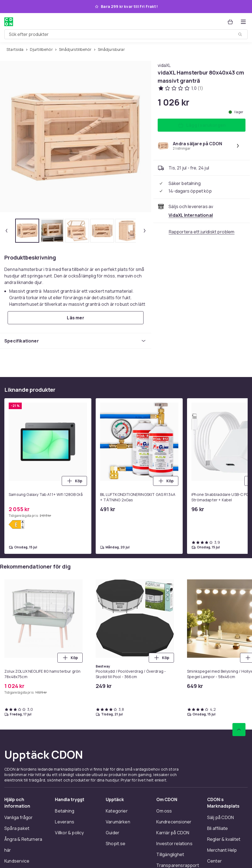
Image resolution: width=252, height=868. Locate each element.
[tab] (27, 231)
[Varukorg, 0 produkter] (230, 22)
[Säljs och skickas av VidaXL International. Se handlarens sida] (191, 215)
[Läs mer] (76, 318)
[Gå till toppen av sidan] (239, 730)
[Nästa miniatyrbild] (145, 231)
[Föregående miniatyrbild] (7, 231)
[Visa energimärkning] (16, 524)
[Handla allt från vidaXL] (164, 65)
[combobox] (126, 34)
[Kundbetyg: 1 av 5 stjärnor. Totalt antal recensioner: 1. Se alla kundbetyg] (180, 88)
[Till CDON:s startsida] (9, 22)
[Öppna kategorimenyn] (243, 22)
